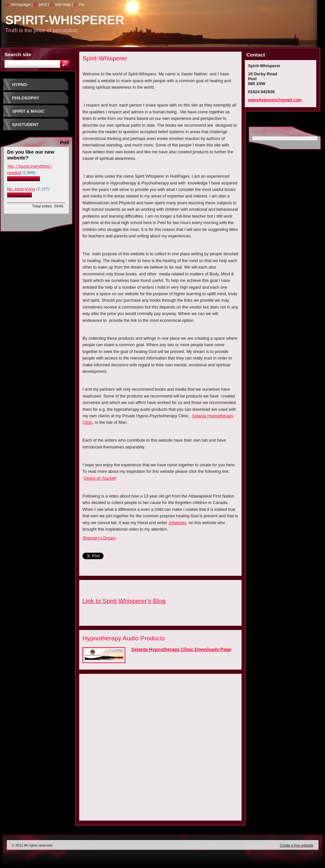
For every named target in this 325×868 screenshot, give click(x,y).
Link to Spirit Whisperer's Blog (124, 601)
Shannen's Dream (99, 538)
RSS (82, 4)
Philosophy (26, 98)
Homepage (20, 4)
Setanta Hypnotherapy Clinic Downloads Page (181, 649)
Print (43, 4)
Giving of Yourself (100, 478)
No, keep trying (21, 189)
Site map (63, 4)
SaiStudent (25, 125)
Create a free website (297, 845)
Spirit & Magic (28, 111)
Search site (18, 54)
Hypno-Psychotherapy (31, 87)
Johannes (178, 523)
